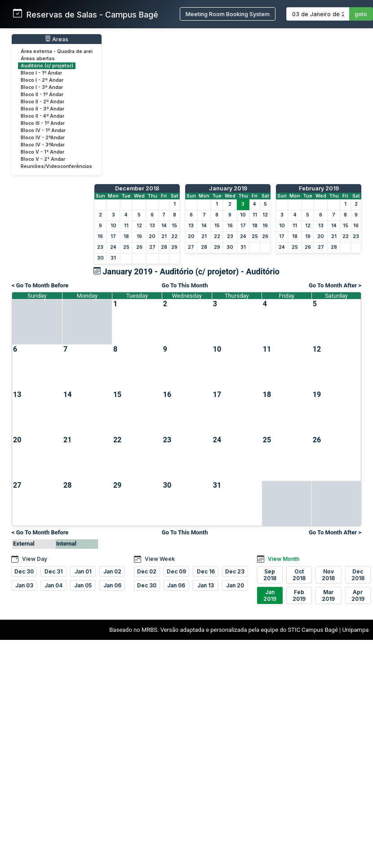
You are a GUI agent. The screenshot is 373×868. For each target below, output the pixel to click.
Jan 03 (24, 585)
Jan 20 (235, 585)
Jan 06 (112, 585)
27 (152, 247)
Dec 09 (176, 571)
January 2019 (228, 188)
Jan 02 (112, 571)
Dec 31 (53, 571)
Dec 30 (24, 571)
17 (113, 236)
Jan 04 (53, 585)
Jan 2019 (270, 595)
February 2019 (319, 188)
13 (152, 226)
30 (100, 258)
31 (113, 258)
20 (152, 236)
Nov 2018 (328, 575)
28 (164, 247)
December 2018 (137, 188)
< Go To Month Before (40, 285)
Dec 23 (235, 571)
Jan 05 (83, 585)
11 (126, 226)
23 (100, 247)
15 (174, 226)
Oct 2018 (299, 575)
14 (164, 226)
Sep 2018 (270, 575)
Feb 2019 (299, 595)
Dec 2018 (358, 575)
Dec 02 (147, 571)
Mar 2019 (328, 595)
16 (100, 236)
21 (164, 236)
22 (174, 236)
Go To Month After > (335, 285)
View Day (35, 559)
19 (139, 236)
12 (139, 226)
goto (361, 14)
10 (113, 226)
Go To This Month (185, 285)
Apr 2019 (358, 595)
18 (126, 236)
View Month (284, 559)
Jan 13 (206, 585)
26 (139, 247)
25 (126, 247)
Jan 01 (83, 571)
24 (113, 247)
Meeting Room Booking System (228, 14)
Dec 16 (206, 571)
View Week (160, 559)
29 (174, 247)
